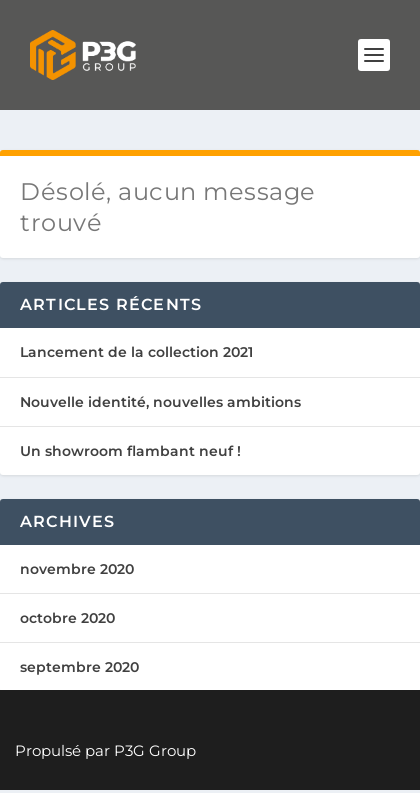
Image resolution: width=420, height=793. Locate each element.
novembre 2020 (77, 569)
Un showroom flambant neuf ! (130, 451)
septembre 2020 (79, 667)
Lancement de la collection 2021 (136, 352)
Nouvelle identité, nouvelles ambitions (160, 402)
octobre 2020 (67, 618)
